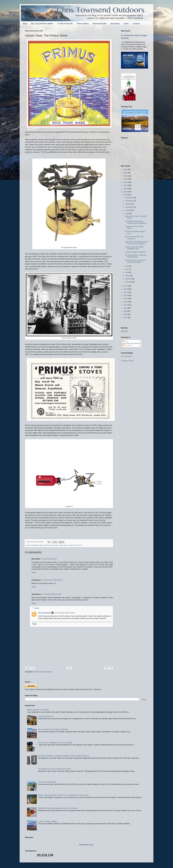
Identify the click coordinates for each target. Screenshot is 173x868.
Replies (37, 608)
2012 (126, 302)
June (127, 266)
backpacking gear (37, 545)
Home (69, 668)
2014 (126, 295)
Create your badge (127, 361)
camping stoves (48, 545)
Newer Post (30, 668)
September (130, 207)
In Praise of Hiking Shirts (47, 782)
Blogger (91, 845)
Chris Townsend (44, 613)
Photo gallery (83, 24)
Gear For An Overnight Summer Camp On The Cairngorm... (136, 243)
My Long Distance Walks (42, 24)
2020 (126, 189)
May (127, 269)
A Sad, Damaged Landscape (135, 252)
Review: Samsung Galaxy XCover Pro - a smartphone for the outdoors (63, 795)
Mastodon (125, 331)
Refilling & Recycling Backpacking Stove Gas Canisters (58, 808)
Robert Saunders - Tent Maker (38, 710)
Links (126, 24)
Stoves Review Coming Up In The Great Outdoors (136, 261)
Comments (127, 345)
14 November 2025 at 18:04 (65, 613)
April (127, 272)
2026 (126, 170)
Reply (34, 572)
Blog (25, 24)
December (129, 198)
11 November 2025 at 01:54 (52, 594)
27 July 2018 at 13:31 (49, 559)
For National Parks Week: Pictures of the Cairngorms (136, 222)
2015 (126, 292)
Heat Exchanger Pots (46, 716)
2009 (126, 311)
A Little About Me (65, 24)
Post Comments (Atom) (43, 672)
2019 (126, 192)
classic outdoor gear (61, 545)
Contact (136, 24)
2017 (126, 286)
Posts (125, 341)
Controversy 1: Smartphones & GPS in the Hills (55, 743)
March (128, 276)
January (129, 282)
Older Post (108, 668)
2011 (126, 305)
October (129, 204)
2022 (126, 182)
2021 (126, 185)
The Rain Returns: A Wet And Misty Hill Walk (136, 256)
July (127, 213)
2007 (126, 318)
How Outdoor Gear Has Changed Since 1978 (54, 769)
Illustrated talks (100, 24)
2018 (126, 195)
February (129, 279)
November (129, 201)
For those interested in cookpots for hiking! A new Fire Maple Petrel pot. (64, 756)
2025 (126, 173)
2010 (126, 308)
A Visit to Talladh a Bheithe (48, 821)
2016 (126, 289)
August (128, 210)
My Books (115, 24)
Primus (79, 545)
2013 (126, 299)
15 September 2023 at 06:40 (52, 580)
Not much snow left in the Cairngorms (134, 238)
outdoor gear (72, 545)
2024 (126, 176)
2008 (126, 314)
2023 (126, 179)
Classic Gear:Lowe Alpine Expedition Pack (134, 248)
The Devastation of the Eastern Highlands (53, 729)
